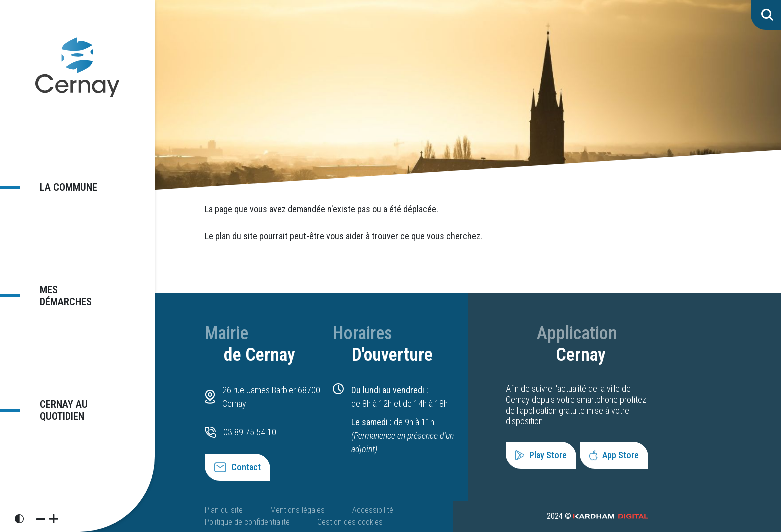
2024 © (598, 516)
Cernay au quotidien (58, 405)
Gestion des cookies (350, 522)
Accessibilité (373, 510)
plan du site (236, 236)
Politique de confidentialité (247, 522)
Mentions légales (298, 510)
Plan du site (224, 510)
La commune (63, 192)
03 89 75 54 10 (250, 432)
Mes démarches (72, 295)
